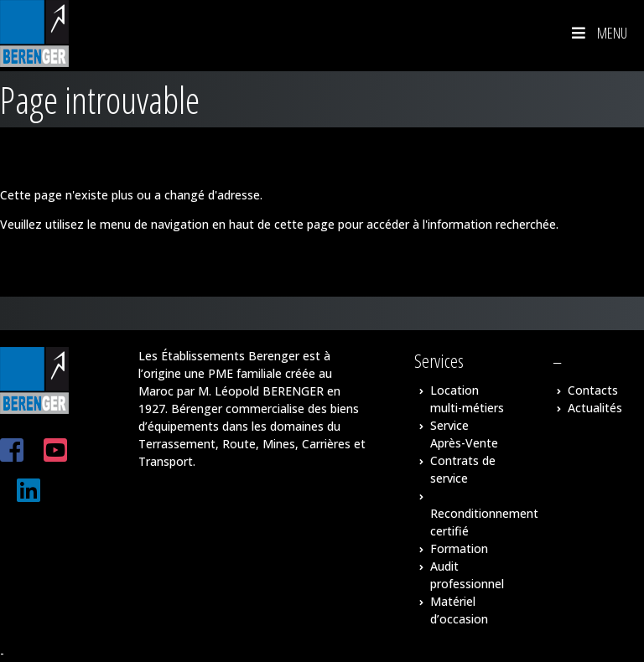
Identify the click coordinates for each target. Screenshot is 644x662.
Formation (459, 548)
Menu (598, 33)
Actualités (595, 408)
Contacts (593, 390)
